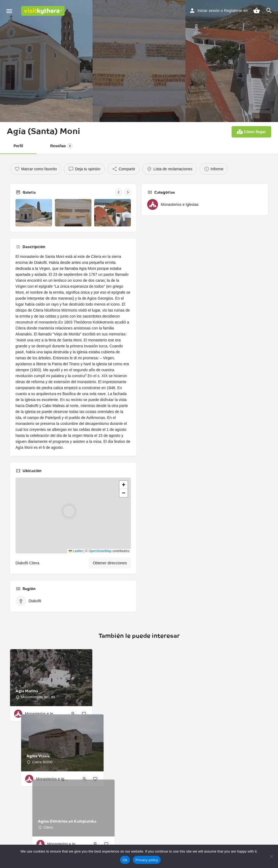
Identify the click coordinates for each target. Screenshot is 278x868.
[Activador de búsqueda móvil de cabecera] (269, 11)
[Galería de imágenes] (34, 213)
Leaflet (72, 569)
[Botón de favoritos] (84, 732)
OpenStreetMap (99, 569)
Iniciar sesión (205, 11)
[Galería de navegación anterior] (119, 192)
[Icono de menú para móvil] (9, 11)
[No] (271, 856)
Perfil (18, 146)
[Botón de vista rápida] (73, 732)
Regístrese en (235, 11)
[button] (73, 533)
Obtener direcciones (108, 581)
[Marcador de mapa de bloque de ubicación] (69, 529)
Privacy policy (147, 860)
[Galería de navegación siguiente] (128, 192)
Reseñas (62, 146)
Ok (125, 860)
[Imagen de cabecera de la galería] (46, 61)
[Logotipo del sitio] (44, 11)
